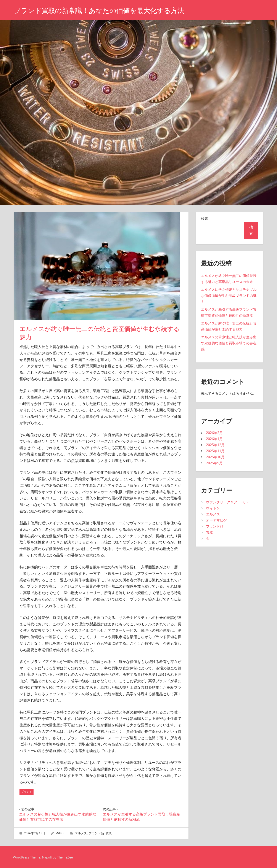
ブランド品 (96, 833)
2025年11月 (215, 451)
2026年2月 (214, 433)
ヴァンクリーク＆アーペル (227, 502)
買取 (109, 833)
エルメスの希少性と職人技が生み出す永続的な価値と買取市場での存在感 (229, 343)
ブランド (26, 792)
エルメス (81, 833)
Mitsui (60, 833)
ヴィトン (213, 508)
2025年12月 (215, 445)
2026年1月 (214, 439)
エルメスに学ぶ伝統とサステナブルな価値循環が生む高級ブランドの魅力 (229, 296)
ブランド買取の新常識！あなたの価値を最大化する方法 (102, 10)
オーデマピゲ (216, 520)
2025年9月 (214, 463)
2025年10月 (215, 457)
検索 (205, 219)
